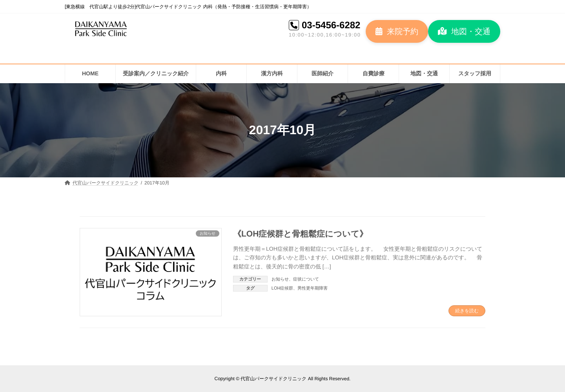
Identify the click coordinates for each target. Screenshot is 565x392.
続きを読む (467, 311)
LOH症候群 (282, 288)
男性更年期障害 (313, 288)
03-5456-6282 (331, 25)
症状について (306, 279)
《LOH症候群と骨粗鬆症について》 (300, 233)
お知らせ (280, 279)
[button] (397, 31)
